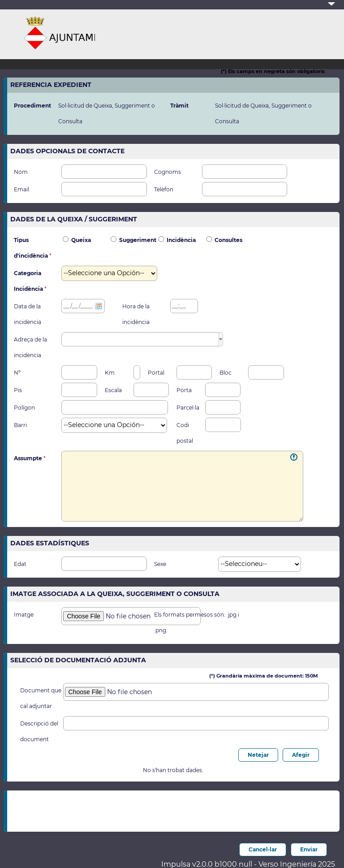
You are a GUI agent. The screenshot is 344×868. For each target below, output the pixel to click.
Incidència (181, 240)
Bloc (226, 373)
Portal (156, 373)
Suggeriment (138, 240)
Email (21, 190)
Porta (184, 390)
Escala (113, 390)
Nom (21, 172)
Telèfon (164, 190)
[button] (221, 339)
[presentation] (152, 809)
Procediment (32, 106)
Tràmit (179, 106)
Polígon (24, 408)
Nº (17, 373)
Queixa (81, 240)
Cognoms (168, 172)
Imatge (24, 615)
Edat (20, 564)
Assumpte (29, 458)
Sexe (160, 564)
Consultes (228, 240)
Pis (18, 390)
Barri (20, 425)
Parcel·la (188, 408)
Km (110, 373)
